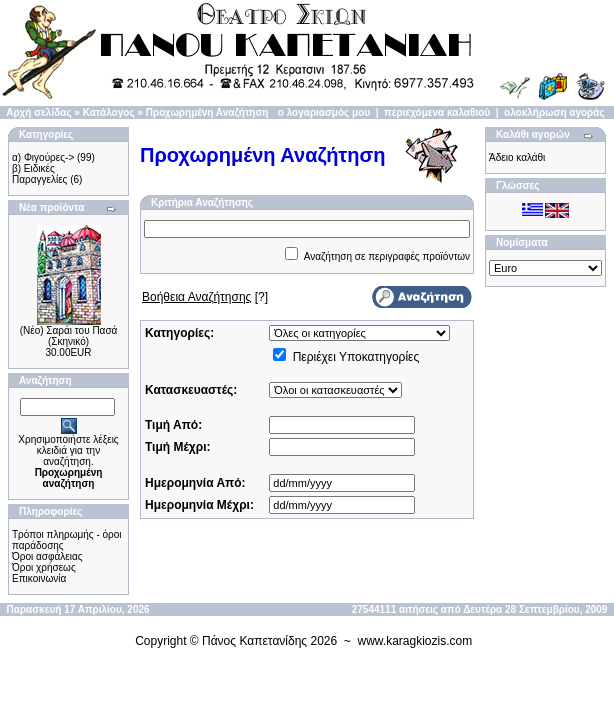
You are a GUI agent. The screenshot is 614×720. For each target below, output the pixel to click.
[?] (205, 297)
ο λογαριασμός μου (324, 112)
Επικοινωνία (39, 578)
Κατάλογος (109, 112)
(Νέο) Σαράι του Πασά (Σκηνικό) (69, 336)
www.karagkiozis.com (415, 641)
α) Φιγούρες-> (43, 157)
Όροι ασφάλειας (47, 556)
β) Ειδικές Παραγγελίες (39, 174)
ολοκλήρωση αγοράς (554, 112)
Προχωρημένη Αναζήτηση (207, 112)
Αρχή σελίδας (38, 112)
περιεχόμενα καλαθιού (437, 112)
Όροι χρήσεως (44, 567)
